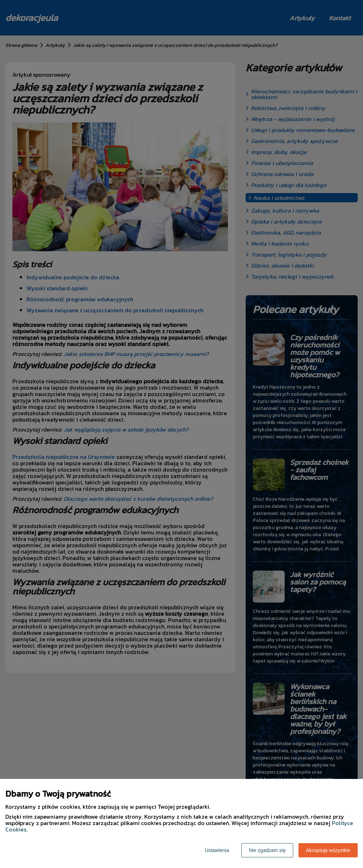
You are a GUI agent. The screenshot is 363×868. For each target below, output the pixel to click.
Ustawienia (217, 850)
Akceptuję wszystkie (328, 850)
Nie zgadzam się (267, 850)
